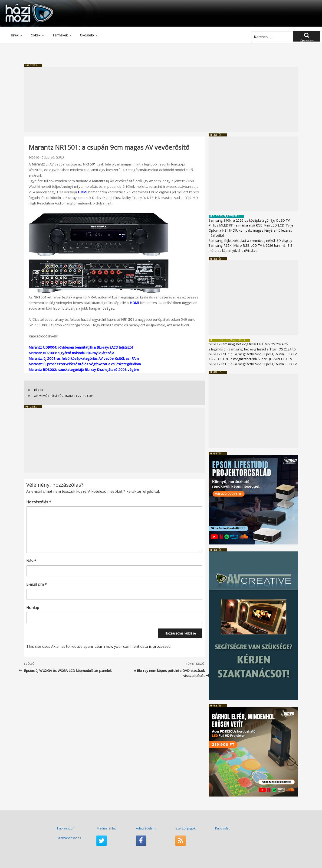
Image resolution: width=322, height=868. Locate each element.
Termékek (62, 35)
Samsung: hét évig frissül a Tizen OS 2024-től (255, 344)
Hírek (17, 35)
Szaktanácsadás (69, 838)
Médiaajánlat (106, 828)
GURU (60, 157)
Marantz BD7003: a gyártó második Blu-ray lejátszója (71, 353)
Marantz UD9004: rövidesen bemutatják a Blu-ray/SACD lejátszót (81, 347)
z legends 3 (217, 349)
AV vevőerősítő (48, 396)
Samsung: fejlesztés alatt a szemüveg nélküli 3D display (250, 241)
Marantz (72, 396)
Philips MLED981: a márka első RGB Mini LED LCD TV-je (251, 225)
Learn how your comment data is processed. (133, 646)
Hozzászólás (39, 502)
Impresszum (66, 828)
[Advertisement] (161, 100)
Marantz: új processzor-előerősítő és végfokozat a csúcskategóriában (85, 364)
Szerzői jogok (186, 828)
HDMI (83, 192)
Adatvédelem (146, 828)
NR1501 (88, 396)
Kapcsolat (222, 828)
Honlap (33, 608)
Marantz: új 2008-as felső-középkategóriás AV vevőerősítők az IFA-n (84, 358)
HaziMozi (23, 5)
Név (31, 561)
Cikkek (38, 35)
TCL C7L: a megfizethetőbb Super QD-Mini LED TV (259, 354)
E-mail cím (36, 584)
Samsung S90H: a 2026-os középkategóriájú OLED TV (249, 220)
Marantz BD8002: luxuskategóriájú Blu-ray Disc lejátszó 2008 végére (84, 369)
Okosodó (89, 35)
